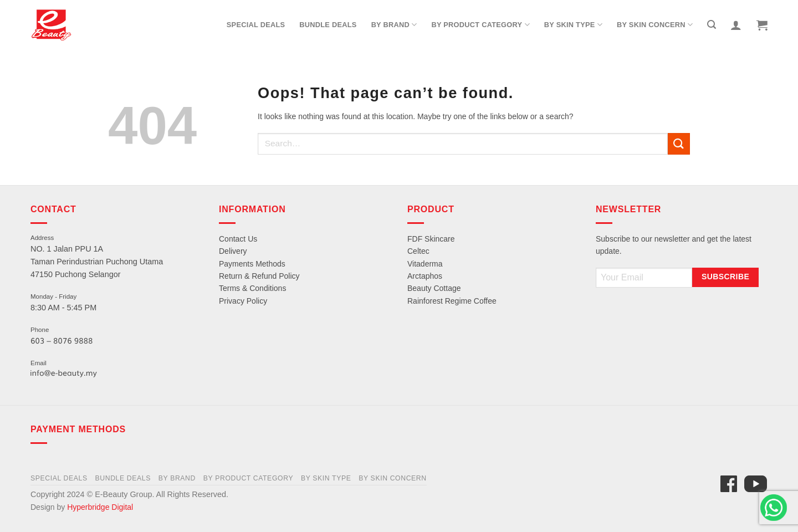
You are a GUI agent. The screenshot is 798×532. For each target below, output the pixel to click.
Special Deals (256, 25)
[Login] (736, 25)
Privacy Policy (243, 301)
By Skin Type (573, 25)
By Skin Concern (655, 25)
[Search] (712, 25)
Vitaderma (425, 264)
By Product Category (480, 25)
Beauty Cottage (434, 288)
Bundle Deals (328, 25)
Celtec (418, 251)
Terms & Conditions (252, 288)
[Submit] (679, 144)
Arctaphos (425, 276)
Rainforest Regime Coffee (452, 301)
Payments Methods (252, 264)
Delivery (233, 251)
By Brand (394, 25)
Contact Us (238, 239)
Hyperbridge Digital (100, 507)
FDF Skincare (431, 239)
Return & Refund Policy (259, 276)
